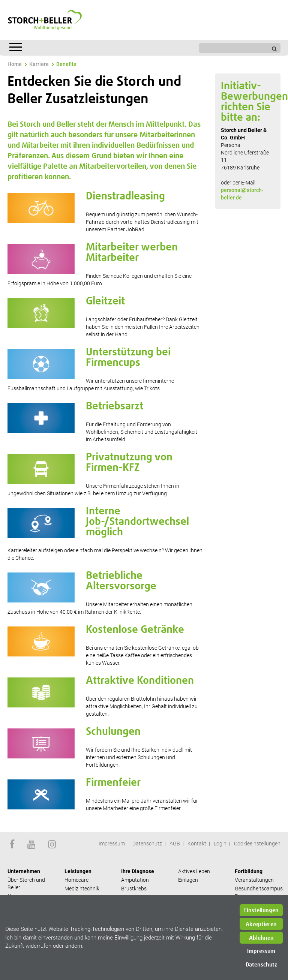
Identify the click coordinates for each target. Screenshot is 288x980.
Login (220, 844)
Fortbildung (249, 871)
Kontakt (197, 844)
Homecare (76, 880)
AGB (175, 844)
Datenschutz (147, 844)
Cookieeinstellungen (257, 844)
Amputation (135, 880)
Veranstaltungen (254, 880)
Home (15, 64)
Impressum (112, 844)
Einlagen (188, 880)
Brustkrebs (134, 889)
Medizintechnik (82, 889)
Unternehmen (24, 871)
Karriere (39, 64)
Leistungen (78, 871)
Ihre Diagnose (138, 871)
